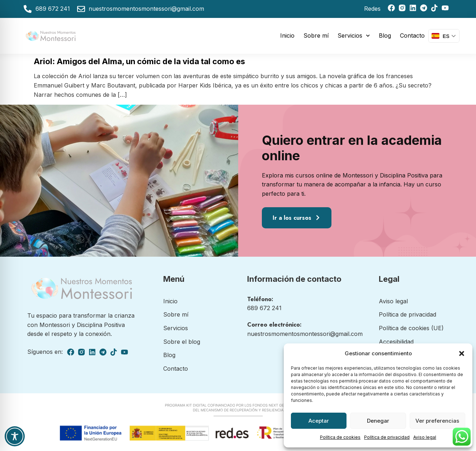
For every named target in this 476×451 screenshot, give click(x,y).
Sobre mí (316, 35)
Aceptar (319, 421)
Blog (385, 35)
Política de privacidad (387, 437)
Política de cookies (340, 437)
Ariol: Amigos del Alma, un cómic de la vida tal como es (139, 61)
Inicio (287, 35)
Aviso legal (425, 437)
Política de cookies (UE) (411, 328)
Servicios (354, 36)
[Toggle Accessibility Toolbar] (15, 436)
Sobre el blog (182, 342)
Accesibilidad (396, 342)
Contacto (412, 35)
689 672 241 (264, 308)
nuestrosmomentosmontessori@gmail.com (305, 334)
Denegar (378, 421)
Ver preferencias (437, 421)
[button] (462, 353)
